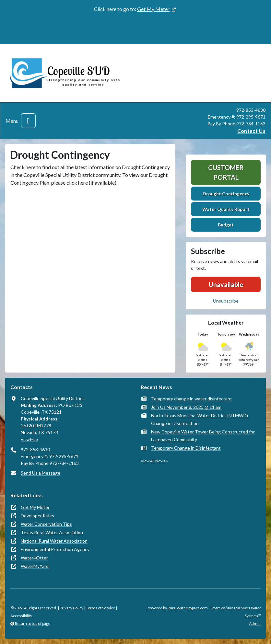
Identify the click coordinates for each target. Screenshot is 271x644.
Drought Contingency (226, 194)
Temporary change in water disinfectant (192, 399)
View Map (29, 439)
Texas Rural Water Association (52, 532)
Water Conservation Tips (46, 524)
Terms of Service (100, 608)
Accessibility (21, 616)
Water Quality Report (226, 209)
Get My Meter (153, 9)
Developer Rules (37, 516)
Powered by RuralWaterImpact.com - (204, 612)
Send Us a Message (41, 473)
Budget (226, 225)
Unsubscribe (226, 301)
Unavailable (226, 284)
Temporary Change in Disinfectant (186, 448)
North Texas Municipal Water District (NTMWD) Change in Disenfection (200, 419)
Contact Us (251, 131)
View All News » (154, 461)
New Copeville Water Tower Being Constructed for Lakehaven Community (203, 436)
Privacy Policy (71, 608)
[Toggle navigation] (28, 121)
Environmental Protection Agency (55, 549)
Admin (255, 623)
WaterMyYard (35, 566)
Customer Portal (226, 172)
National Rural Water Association (54, 541)
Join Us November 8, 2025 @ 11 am (186, 407)
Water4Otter (34, 558)
